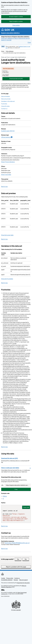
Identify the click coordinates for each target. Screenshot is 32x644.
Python (5, 496)
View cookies (16, 25)
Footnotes (4, 104)
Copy (16, 489)
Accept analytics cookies (16, 17)
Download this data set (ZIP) (9, 458)
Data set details (5, 96)
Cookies (3, 578)
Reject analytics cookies (16, 21)
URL (2, 485)
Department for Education (23, 583)
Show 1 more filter (6, 175)
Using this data (5, 106)
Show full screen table (7, 235)
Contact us (4, 109)
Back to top (4, 187)
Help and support (23, 580)
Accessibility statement (7, 580)
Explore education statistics (10, 33)
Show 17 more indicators (8, 162)
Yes (19, 559)
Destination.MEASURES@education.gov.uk (17, 543)
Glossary (16, 580)
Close (29, 42)
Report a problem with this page (16, 567)
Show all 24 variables (7, 279)
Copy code (26, 507)
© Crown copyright (16, 610)
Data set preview (6, 99)
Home (3, 51)
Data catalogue (10, 51)
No (27, 559)
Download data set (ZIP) (16, 79)
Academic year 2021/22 (8, 131)
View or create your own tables (10, 468)
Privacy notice (10, 578)
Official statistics (7, 137)
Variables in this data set (8, 101)
